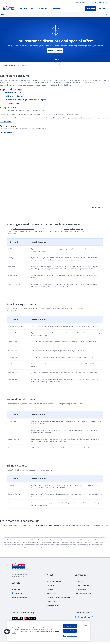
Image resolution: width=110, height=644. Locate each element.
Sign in (103, 3)
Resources (57, 8)
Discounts (54, 15)
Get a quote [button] (90, 8)
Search (103, 8)
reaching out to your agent (74, 229)
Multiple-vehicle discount (14, 96)
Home (5, 66)
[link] (19, 589)
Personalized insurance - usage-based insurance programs (26, 100)
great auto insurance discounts (23, 229)
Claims (32, 8)
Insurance (23, 8)
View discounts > (6, 122)
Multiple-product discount (14, 92)
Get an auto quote (55, 50)
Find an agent (81, 3)
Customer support (44, 8)
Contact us (93, 3)
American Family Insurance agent (48, 525)
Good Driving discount (13, 103)
